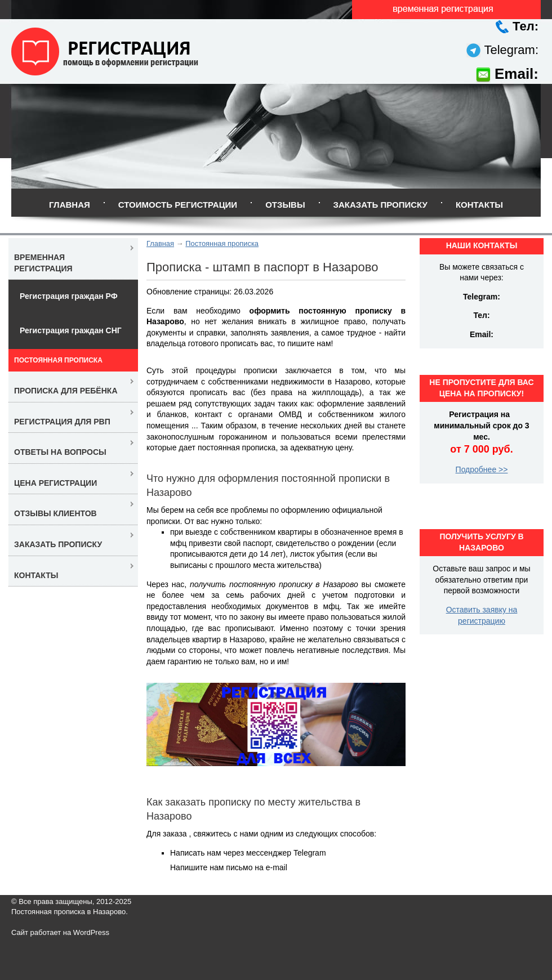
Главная (70, 205)
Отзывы (285, 205)
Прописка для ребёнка (66, 391)
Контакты (479, 205)
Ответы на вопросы (60, 452)
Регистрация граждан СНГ (71, 330)
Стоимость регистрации (178, 205)
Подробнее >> (482, 469)
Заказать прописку (380, 205)
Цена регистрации (55, 483)
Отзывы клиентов (55, 513)
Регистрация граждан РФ (69, 296)
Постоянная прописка (222, 243)
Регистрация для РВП (62, 422)
